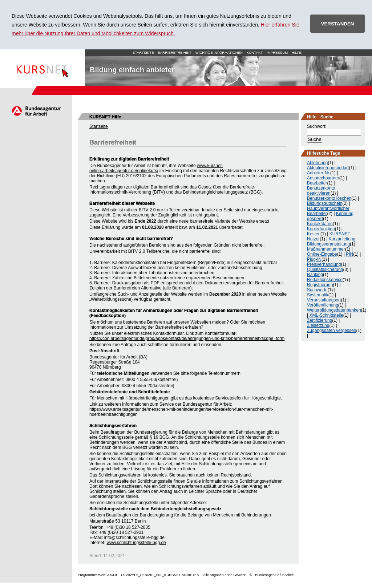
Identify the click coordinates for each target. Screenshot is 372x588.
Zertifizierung (320, 320)
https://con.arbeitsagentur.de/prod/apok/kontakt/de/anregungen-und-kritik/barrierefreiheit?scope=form (187, 338)
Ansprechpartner (323, 178)
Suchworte (317, 290)
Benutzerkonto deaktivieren (321, 191)
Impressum (277, 52)
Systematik (318, 295)
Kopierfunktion (321, 229)
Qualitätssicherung (325, 269)
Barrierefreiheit (175, 52)
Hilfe (297, 52)
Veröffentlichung (323, 305)
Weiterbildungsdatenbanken (334, 310)
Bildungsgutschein (325, 203)
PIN (349, 254)
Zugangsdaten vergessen (331, 331)
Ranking (315, 275)
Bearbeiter (317, 183)
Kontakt (255, 52)
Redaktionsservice (325, 280)
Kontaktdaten (320, 224)
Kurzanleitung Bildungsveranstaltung (331, 242)
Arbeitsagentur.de (36, 111)
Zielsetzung (318, 325)
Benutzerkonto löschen (329, 198)
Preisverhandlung (324, 264)
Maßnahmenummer (326, 249)
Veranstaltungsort (324, 300)
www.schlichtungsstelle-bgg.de (136, 543)
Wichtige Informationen (219, 52)
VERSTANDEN (338, 24)
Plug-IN (314, 259)
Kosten (314, 234)
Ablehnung (317, 163)
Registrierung (320, 285)
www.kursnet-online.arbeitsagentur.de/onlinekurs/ (156, 168)
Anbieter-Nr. (319, 173)
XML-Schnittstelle (326, 315)
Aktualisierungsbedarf (328, 168)
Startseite (43, 68)
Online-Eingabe (322, 254)
